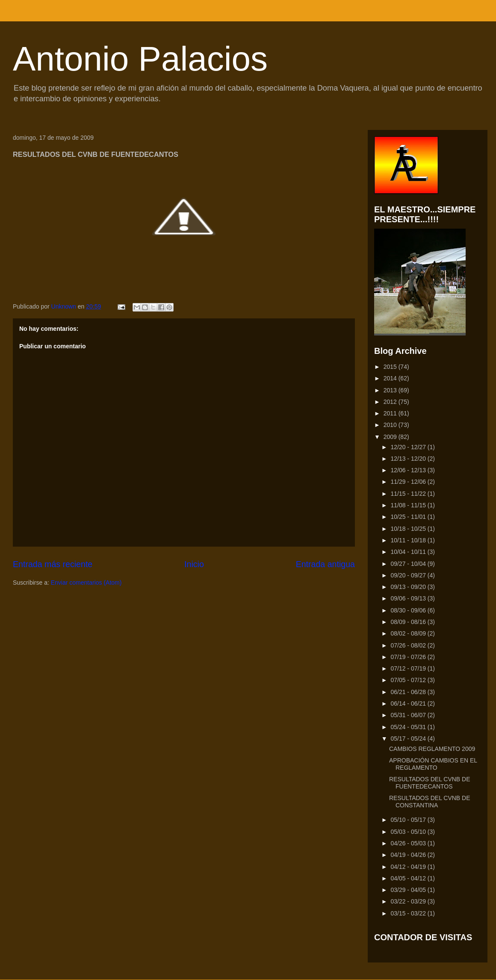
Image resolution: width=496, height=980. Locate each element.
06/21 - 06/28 (409, 692)
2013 (391, 390)
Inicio (194, 564)
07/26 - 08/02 (409, 645)
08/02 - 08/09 (409, 633)
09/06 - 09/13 (409, 598)
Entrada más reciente (53, 564)
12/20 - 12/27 (409, 447)
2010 (391, 425)
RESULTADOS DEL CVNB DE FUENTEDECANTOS (430, 783)
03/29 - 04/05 (409, 890)
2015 (391, 367)
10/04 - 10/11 (409, 552)
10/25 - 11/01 (409, 517)
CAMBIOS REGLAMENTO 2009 (432, 749)
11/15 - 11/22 (409, 494)
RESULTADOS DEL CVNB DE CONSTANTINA (430, 802)
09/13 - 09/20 (409, 587)
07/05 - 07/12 (409, 680)
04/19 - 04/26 (409, 855)
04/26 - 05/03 (409, 843)
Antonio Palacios (140, 59)
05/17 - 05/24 (409, 739)
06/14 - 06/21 (409, 703)
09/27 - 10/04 (409, 564)
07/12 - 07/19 (409, 668)
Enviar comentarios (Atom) (86, 583)
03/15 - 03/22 (409, 913)
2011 (391, 413)
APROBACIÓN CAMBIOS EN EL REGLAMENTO (433, 764)
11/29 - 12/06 (409, 482)
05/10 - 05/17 (409, 820)
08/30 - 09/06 (409, 610)
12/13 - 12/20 (409, 459)
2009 (391, 437)
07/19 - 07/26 (409, 657)
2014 (391, 378)
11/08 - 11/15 (409, 505)
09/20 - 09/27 (409, 575)
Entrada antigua (325, 564)
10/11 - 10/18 (409, 540)
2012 (391, 402)
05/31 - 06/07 (409, 715)
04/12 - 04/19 (409, 867)
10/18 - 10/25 (409, 529)
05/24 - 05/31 (409, 727)
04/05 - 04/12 (409, 878)
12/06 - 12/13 (409, 470)
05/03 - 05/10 (409, 832)
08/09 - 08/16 (409, 622)
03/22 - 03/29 (409, 901)
